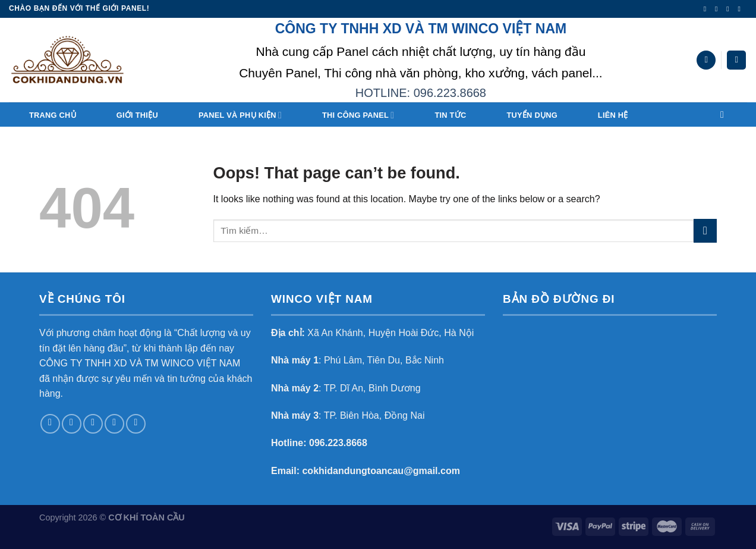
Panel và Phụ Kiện (240, 115)
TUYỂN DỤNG (532, 115)
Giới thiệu (137, 115)
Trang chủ (53, 115)
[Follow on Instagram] (719, 9)
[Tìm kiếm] (706, 60)
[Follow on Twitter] (730, 9)
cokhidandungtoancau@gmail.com (381, 471)
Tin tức (450, 115)
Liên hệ (613, 115)
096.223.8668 (338, 443)
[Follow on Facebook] (707, 9)
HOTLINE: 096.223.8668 (421, 93)
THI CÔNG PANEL (358, 115)
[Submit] (705, 230)
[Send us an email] (741, 9)
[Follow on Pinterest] (136, 424)
